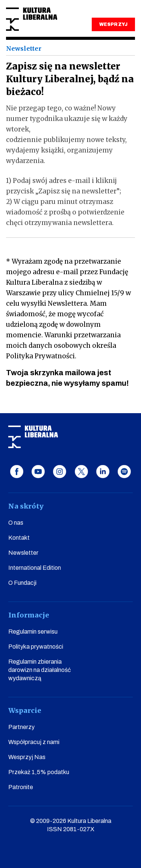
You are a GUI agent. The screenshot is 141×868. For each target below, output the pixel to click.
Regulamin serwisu (33, 632)
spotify (124, 472)
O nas (16, 523)
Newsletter (23, 553)
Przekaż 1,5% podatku (39, 772)
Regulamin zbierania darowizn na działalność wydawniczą (39, 670)
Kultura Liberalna (32, 19)
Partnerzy (21, 727)
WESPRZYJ (113, 24)
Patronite (21, 787)
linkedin (103, 472)
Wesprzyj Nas (27, 757)
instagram (60, 472)
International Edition (35, 568)
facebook (17, 472)
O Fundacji (22, 583)
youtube (38, 472)
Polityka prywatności (36, 647)
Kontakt (19, 538)
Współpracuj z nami (34, 742)
